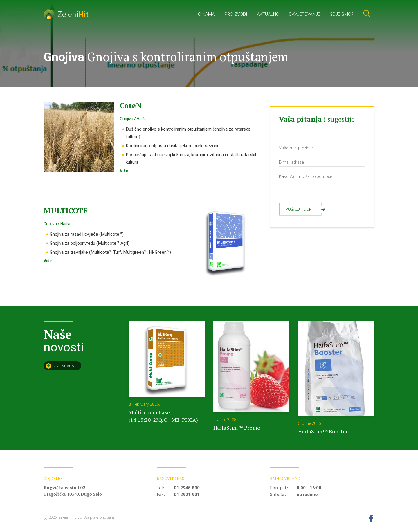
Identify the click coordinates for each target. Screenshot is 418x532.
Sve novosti (61, 366)
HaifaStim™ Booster (323, 431)
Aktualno (268, 14)
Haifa (142, 119)
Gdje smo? (342, 14)
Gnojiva (127, 119)
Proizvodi (236, 14)
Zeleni (66, 14)
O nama (206, 14)
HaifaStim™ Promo (237, 428)
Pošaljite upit (303, 209)
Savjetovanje (305, 14)
